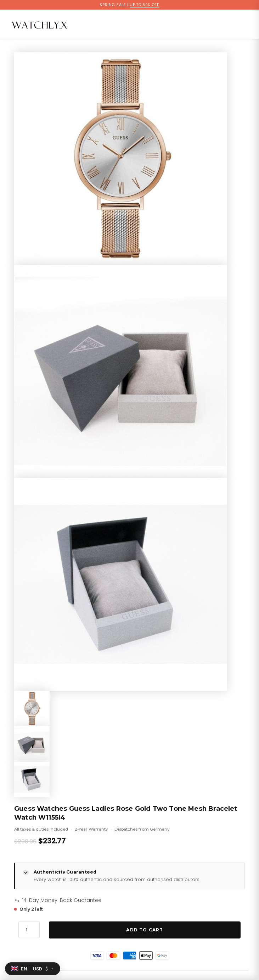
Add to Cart (145, 930)
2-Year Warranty (91, 830)
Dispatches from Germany (142, 830)
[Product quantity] (29, 930)
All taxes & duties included (41, 830)
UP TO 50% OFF (144, 5)
